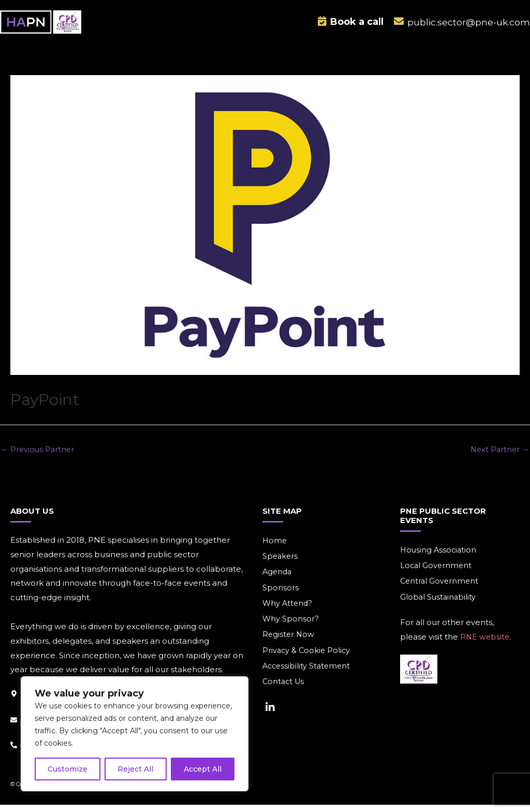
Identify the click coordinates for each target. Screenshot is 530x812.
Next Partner (498, 455)
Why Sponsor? (291, 628)
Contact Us (284, 692)
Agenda (278, 580)
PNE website (485, 645)
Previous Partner (39, 455)
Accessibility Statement (308, 676)
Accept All (203, 769)
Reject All (135, 769)
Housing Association (439, 557)
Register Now (289, 644)
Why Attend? (288, 612)
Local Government (437, 573)
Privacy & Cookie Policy (307, 660)
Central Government (440, 589)
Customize (68, 769)
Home (275, 548)
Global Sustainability (439, 605)
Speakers (281, 564)
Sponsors (281, 596)
